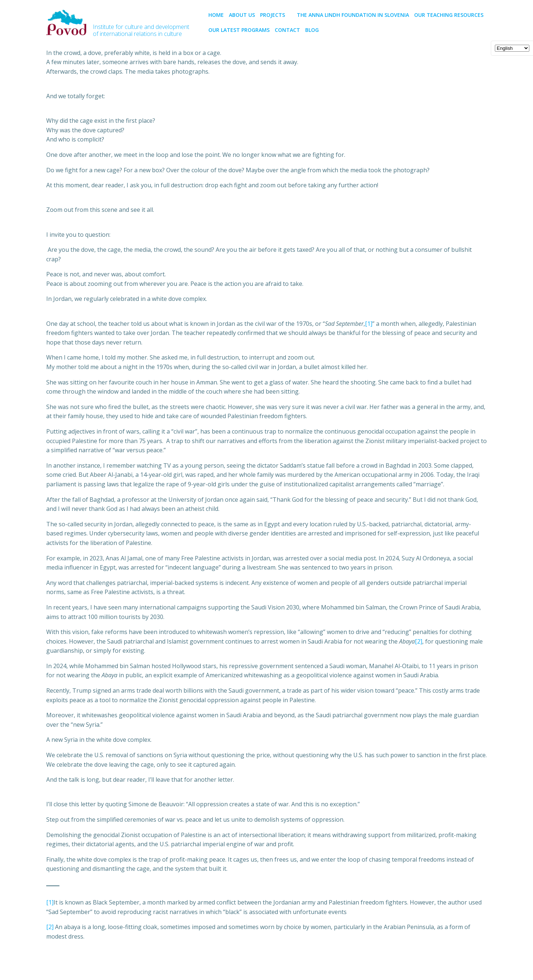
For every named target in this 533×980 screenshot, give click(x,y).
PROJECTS (276, 15)
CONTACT (287, 30)
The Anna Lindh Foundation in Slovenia (353, 15)
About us (242, 15)
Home (216, 15)
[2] (419, 641)
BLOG (312, 30)
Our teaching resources (449, 15)
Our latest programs (239, 30)
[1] (369, 324)
